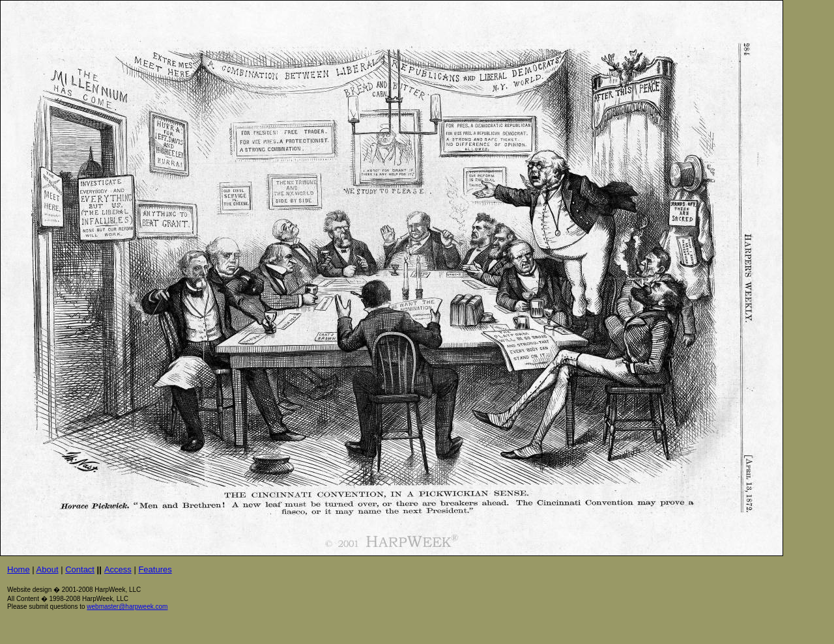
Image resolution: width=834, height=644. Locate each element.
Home (19, 569)
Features (155, 569)
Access (118, 569)
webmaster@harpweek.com (127, 607)
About (48, 569)
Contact (80, 569)
